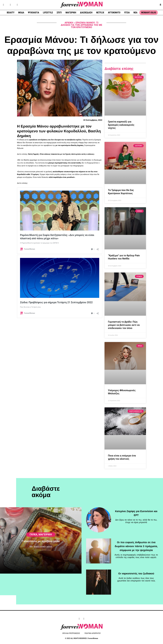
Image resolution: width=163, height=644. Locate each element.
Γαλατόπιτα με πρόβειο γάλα (41, 551)
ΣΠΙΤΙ (59, 13)
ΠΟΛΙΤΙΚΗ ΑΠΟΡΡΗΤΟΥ (93, 634)
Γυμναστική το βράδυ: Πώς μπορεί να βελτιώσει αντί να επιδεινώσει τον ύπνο (124, 325)
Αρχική (69, 23)
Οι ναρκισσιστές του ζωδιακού (136, 572)
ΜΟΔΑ (21, 13)
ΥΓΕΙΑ (127, 13)
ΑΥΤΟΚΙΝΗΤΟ (114, 13)
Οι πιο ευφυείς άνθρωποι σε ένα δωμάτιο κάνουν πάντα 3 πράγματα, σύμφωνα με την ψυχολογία (136, 545)
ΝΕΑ (135, 13)
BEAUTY (11, 13)
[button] (160, 5)
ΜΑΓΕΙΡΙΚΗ (71, 13)
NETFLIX (100, 13)
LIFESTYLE (48, 13)
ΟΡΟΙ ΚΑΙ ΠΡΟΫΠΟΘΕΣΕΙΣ (71, 634)
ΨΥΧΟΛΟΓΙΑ (34, 13)
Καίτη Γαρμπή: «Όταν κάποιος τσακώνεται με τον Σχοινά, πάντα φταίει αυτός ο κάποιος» (63, 154)
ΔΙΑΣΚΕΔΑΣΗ (86, 13)
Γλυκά (33, 544)
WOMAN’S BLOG (149, 13)
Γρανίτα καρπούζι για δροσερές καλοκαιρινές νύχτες (121, 125)
